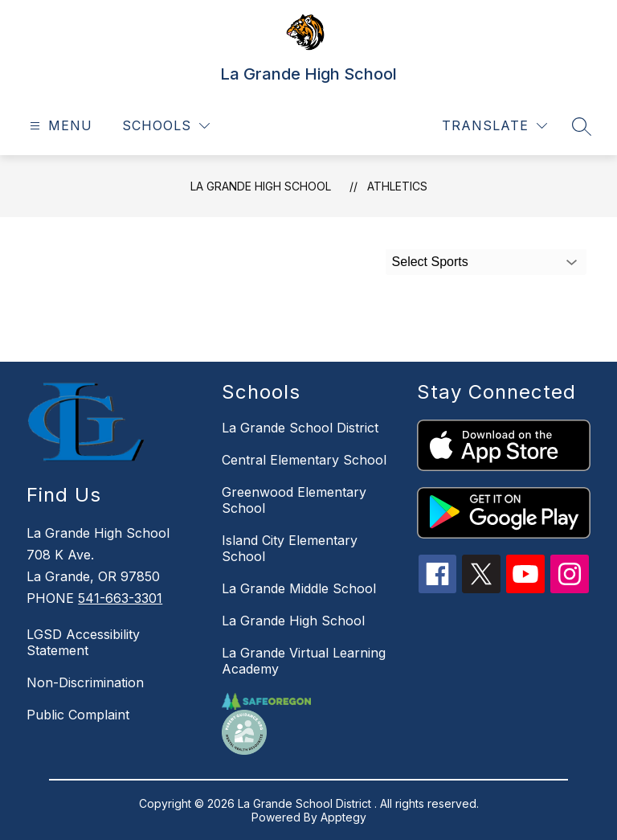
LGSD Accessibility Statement (83, 642)
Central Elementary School (304, 460)
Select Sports (430, 262)
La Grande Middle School (299, 588)
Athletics (397, 186)
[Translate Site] (494, 126)
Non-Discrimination (85, 682)
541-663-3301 (120, 598)
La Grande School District (300, 428)
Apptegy (343, 817)
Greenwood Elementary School (294, 500)
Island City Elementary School (290, 548)
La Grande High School (261, 186)
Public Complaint (78, 715)
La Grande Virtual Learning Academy (304, 661)
